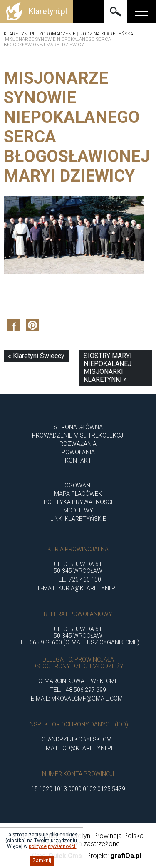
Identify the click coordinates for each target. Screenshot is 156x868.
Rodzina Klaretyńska (106, 34)
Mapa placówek (78, 494)
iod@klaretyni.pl (88, 748)
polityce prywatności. (53, 846)
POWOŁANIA (78, 452)
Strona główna (78, 427)
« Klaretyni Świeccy (36, 356)
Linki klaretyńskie (78, 519)
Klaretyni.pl (20, 34)
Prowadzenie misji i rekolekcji (78, 435)
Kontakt (78, 460)
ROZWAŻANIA (78, 444)
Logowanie (78, 485)
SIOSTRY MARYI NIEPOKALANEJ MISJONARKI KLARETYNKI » (108, 368)
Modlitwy (78, 510)
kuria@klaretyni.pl (88, 588)
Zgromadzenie (57, 34)
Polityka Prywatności (78, 502)
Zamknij (42, 861)
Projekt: (114, 856)
